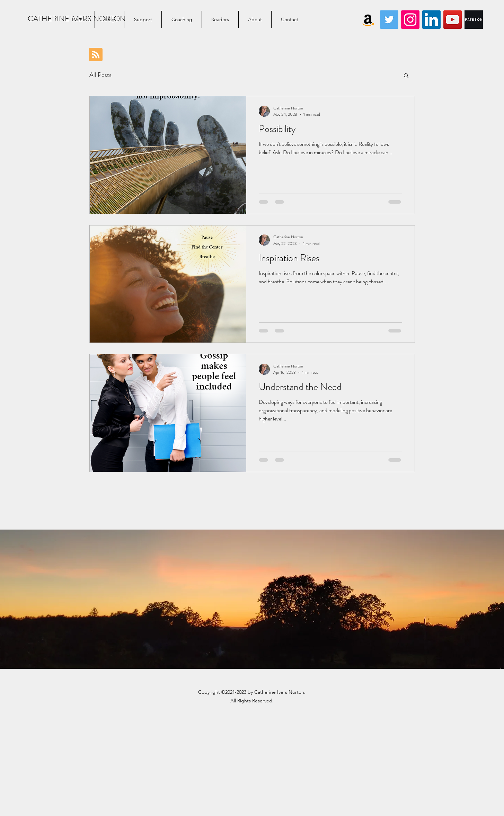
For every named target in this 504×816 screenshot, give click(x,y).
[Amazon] (368, 20)
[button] (406, 76)
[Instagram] (410, 20)
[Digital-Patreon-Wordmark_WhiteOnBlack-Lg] (474, 20)
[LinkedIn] (431, 20)
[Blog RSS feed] (96, 55)
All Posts (100, 75)
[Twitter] (389, 20)
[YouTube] (453, 20)
